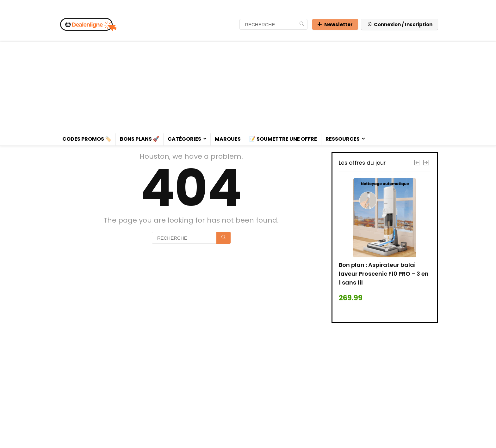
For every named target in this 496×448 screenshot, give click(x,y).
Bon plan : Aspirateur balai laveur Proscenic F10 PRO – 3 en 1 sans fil (384, 274)
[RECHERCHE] (302, 24)
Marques (228, 139)
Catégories (184, 139)
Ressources (343, 139)
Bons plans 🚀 (139, 139)
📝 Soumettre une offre (283, 139)
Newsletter (335, 25)
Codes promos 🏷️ (87, 139)
